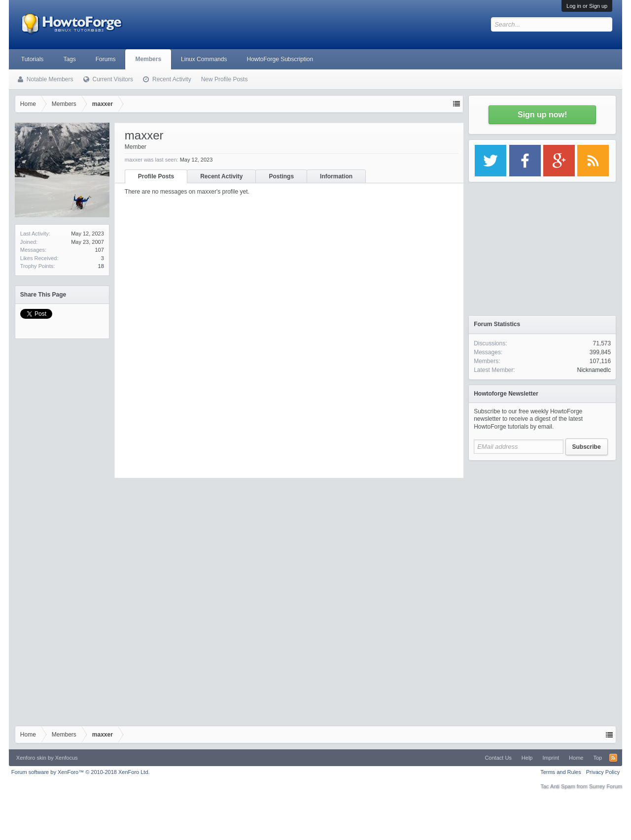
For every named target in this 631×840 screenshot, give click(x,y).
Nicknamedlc (594, 370)
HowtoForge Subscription (280, 59)
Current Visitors (113, 79)
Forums (106, 59)
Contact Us (498, 758)
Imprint (551, 758)
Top (597, 758)
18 (101, 266)
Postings (281, 176)
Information (336, 176)
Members (148, 59)
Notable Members (50, 79)
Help (527, 758)
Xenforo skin (31, 758)
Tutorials (33, 59)
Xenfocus (67, 758)
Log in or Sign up (587, 6)
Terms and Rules (561, 772)
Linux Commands (204, 59)
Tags (69, 59)
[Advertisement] (542, 527)
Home (576, 758)
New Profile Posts (225, 79)
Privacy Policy (603, 772)
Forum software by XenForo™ (81, 772)
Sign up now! (542, 115)
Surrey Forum (606, 786)
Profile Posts (156, 176)
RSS (613, 758)
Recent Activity (221, 176)
